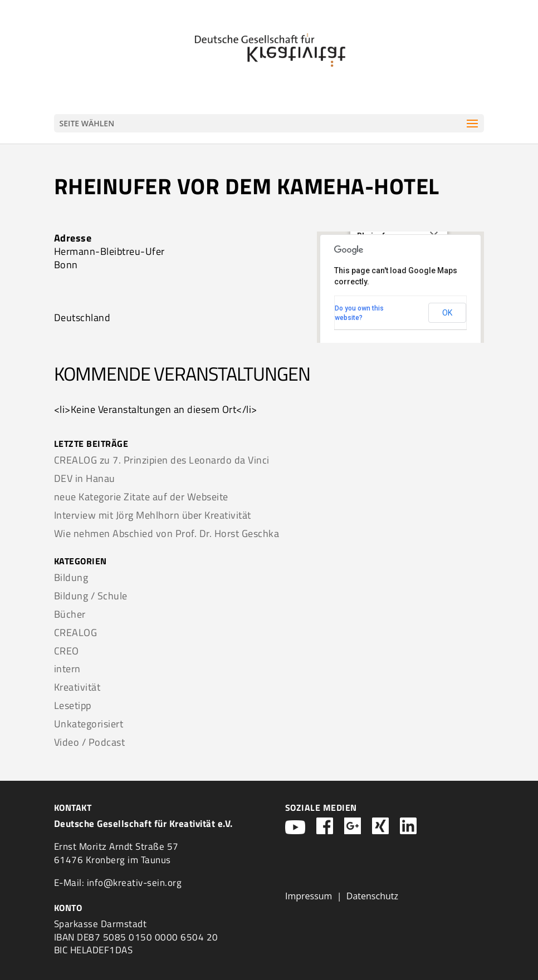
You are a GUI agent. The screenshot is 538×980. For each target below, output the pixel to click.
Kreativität (77, 687)
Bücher (70, 614)
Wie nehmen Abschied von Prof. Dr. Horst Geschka (167, 533)
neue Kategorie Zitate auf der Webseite (141, 497)
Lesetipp (73, 705)
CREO (67, 651)
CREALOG (76, 632)
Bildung (71, 577)
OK (447, 313)
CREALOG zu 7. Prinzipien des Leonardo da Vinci (162, 460)
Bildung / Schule (91, 596)
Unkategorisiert (89, 724)
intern (67, 669)
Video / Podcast (90, 742)
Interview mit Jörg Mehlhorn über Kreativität (153, 515)
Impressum (309, 896)
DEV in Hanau (85, 478)
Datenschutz (372, 896)
